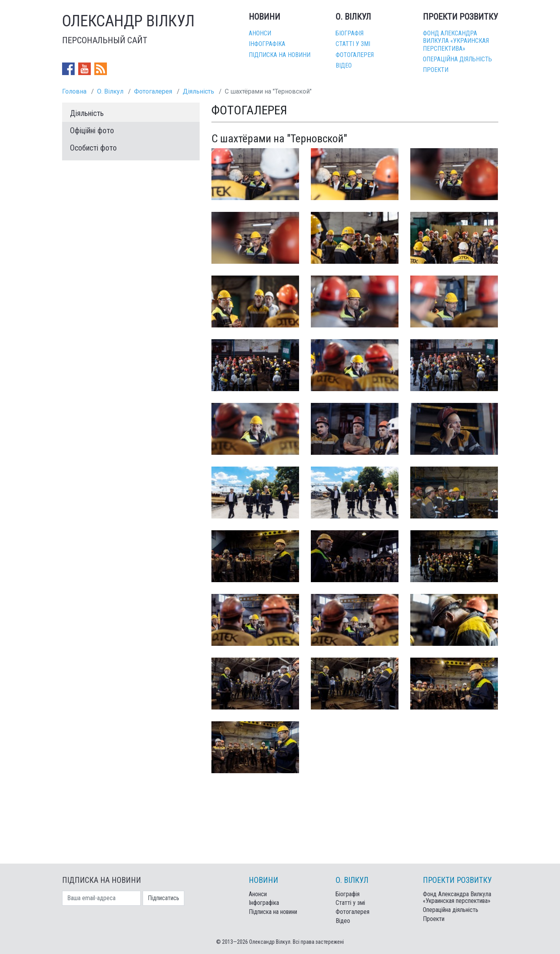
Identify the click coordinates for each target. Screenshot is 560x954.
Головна (74, 91)
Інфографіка (267, 44)
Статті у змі (353, 44)
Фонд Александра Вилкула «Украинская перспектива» (456, 41)
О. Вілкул (110, 91)
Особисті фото (93, 148)
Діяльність (198, 91)
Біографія (350, 33)
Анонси (260, 33)
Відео (344, 65)
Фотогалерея (355, 55)
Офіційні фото (92, 131)
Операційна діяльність (457, 59)
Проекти (436, 70)
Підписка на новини (280, 55)
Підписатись (163, 898)
